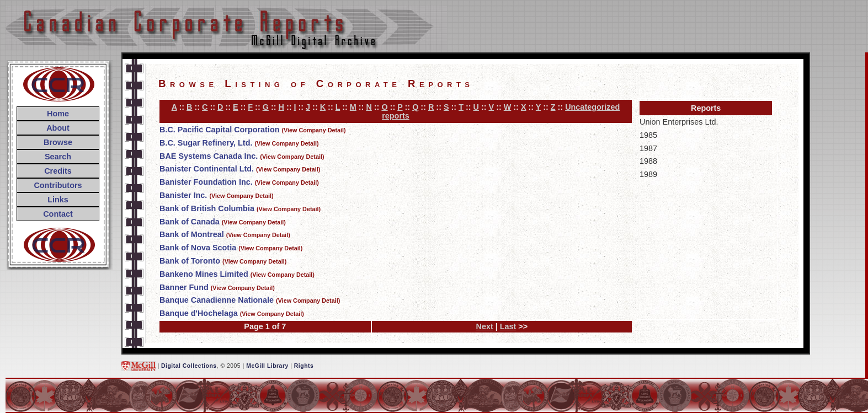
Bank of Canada (190, 222)
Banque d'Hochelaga (199, 313)
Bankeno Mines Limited (204, 274)
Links (58, 200)
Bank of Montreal (192, 234)
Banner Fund (184, 287)
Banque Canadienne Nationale (217, 300)
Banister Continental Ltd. (207, 169)
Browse (58, 142)
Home (58, 114)
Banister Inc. (183, 195)
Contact (58, 214)
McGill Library (267, 366)
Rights (304, 366)
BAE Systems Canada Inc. (209, 156)
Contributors (58, 185)
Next (484, 326)
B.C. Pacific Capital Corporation (220, 130)
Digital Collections (189, 366)
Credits (58, 171)
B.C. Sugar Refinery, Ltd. (206, 143)
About (58, 128)
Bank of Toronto (190, 261)
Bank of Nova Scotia (198, 248)
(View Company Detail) (314, 130)
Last (508, 326)
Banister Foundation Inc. (206, 182)
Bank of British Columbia (207, 208)
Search (58, 157)
